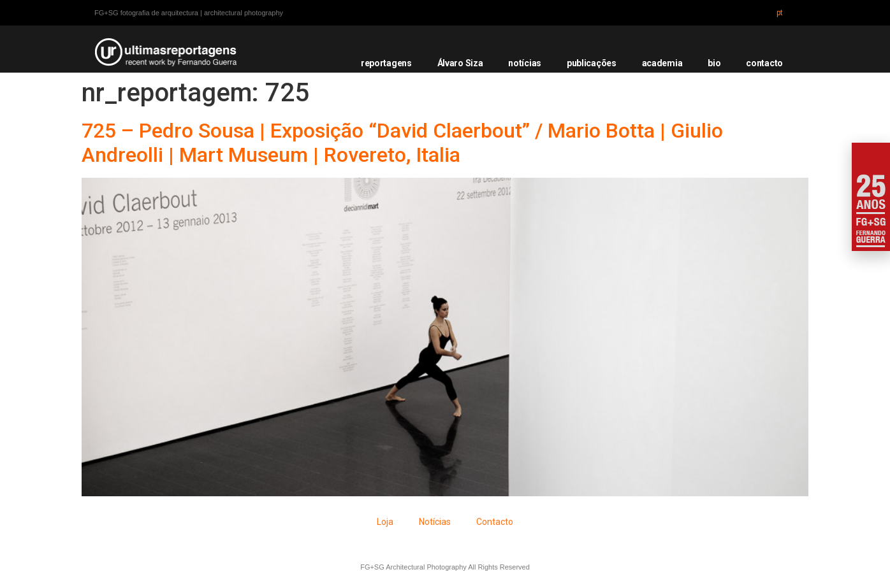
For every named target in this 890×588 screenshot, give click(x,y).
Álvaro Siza (460, 63)
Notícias (435, 522)
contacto (764, 63)
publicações (592, 63)
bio (714, 63)
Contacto (495, 522)
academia (662, 63)
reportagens (386, 63)
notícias (525, 63)
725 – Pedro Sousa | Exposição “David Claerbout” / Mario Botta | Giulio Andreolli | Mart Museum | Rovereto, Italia (402, 143)
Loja (385, 522)
